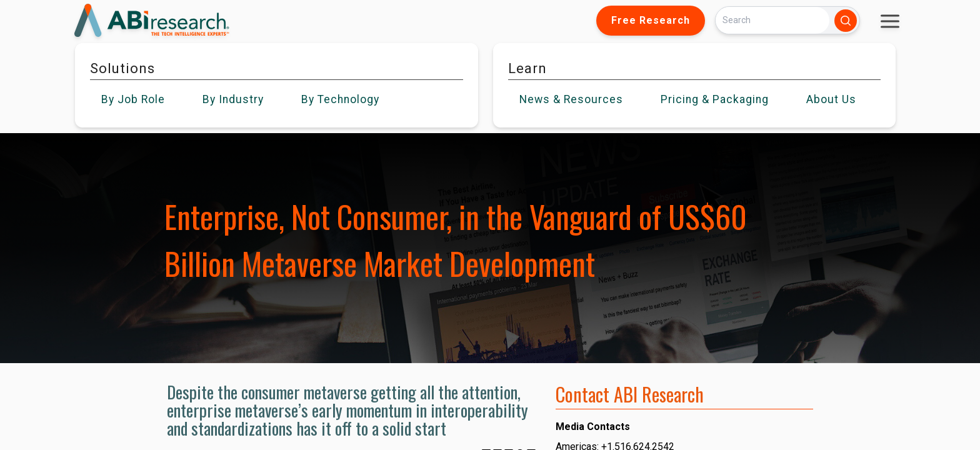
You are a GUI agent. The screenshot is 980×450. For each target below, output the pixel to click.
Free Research (651, 20)
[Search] (772, 20)
